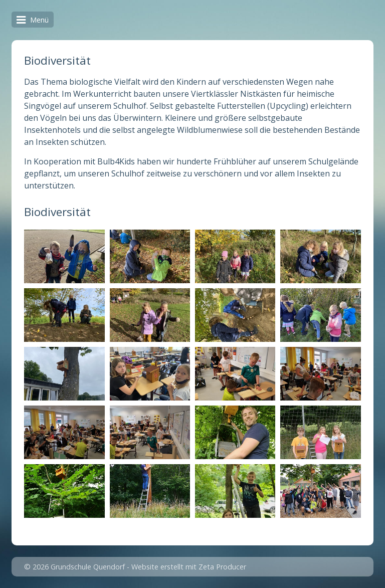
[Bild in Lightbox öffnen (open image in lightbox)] (64, 256)
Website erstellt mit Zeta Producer (189, 567)
